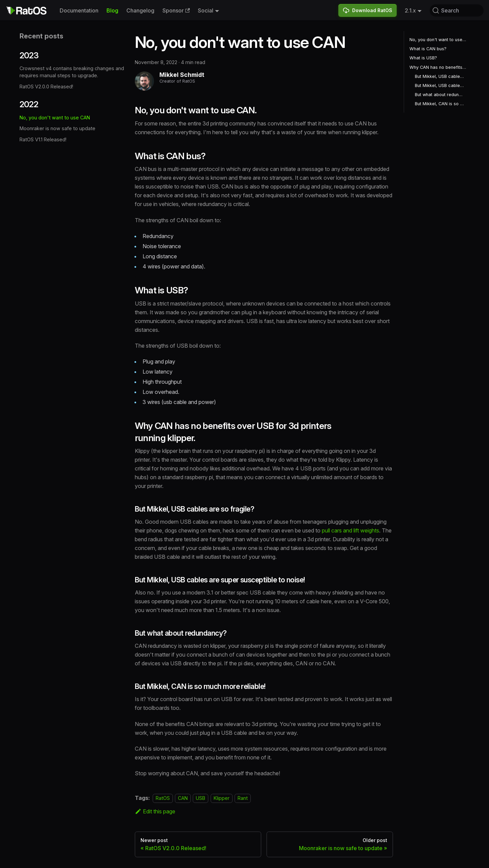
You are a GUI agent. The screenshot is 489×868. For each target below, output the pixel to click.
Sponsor (176, 10)
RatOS (163, 798)
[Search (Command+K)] (457, 10)
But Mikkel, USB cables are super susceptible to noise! (440, 85)
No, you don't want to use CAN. (438, 40)
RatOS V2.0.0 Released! (46, 86)
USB (201, 798)
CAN (183, 798)
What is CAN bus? (428, 49)
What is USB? (423, 58)
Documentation (79, 10)
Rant (243, 798)
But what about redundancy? (440, 95)
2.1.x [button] (410, 10)
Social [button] (206, 10)
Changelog (140, 10)
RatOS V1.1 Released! (43, 139)
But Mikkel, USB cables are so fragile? (440, 76)
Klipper (222, 798)
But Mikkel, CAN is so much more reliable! (440, 104)
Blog (112, 10)
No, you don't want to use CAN (55, 118)
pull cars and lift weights (350, 530)
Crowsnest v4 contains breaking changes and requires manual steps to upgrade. (72, 72)
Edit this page (155, 811)
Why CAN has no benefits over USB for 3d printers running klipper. (438, 67)
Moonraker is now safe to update (57, 128)
